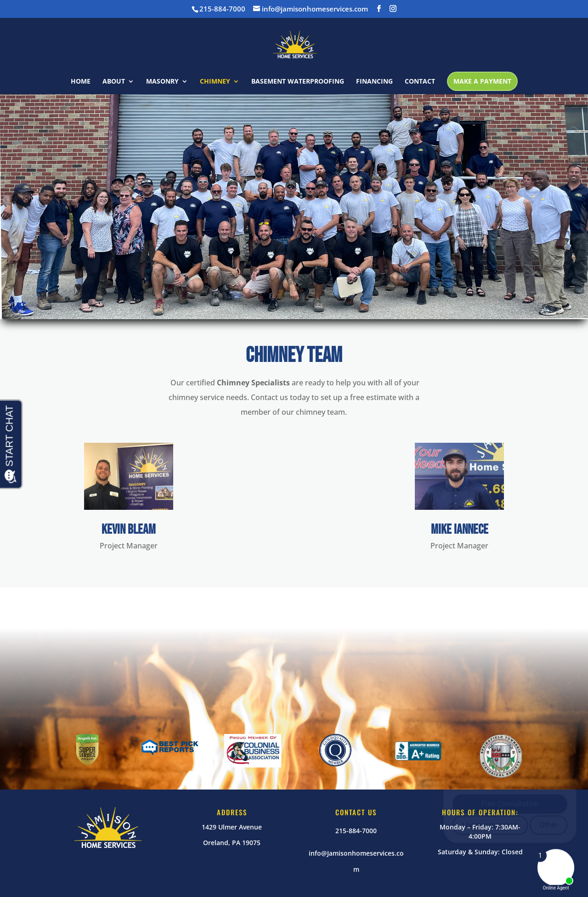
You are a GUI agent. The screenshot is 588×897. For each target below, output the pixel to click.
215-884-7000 (356, 831)
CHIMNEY (215, 82)
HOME (81, 82)
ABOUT (114, 82)
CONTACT (420, 82)
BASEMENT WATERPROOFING (298, 82)
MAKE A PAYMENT (482, 81)
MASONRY (162, 82)
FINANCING (374, 82)
